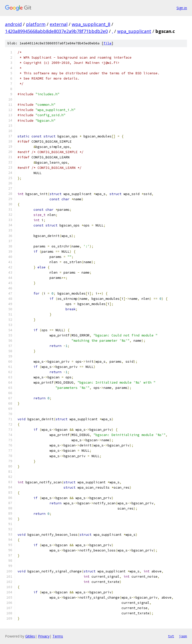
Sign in (182, 8)
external (59, 24)
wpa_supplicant (134, 31)
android (13, 24)
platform (36, 24)
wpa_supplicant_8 (91, 24)
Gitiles (30, 636)
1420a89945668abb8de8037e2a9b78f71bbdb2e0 (56, 31)
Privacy (44, 636)
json (183, 636)
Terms (58, 636)
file (107, 43)
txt (171, 636)
